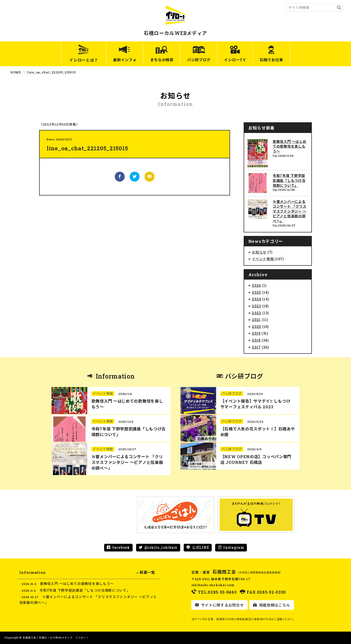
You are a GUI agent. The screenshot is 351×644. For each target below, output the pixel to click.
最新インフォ (117, 60)
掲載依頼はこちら (274, 605)
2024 (257, 299)
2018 (256, 340)
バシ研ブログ (199, 60)
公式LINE (201, 547)
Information (115, 376)
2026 (256, 285)
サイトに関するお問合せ (222, 605)
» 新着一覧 (146, 572)
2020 (256, 327)
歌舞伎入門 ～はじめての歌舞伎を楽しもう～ (290, 146)
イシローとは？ (74, 60)
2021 (256, 320)
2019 (256, 333)
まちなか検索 (158, 60)
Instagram (234, 547)
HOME (16, 72)
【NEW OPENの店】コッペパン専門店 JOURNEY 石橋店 (256, 459)
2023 (256, 306)
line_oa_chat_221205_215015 (51, 72)
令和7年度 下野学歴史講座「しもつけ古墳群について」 (289, 180)
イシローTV (239, 60)
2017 (256, 347)
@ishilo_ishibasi (161, 547)
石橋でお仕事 (279, 60)
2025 (256, 292)
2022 (257, 313)
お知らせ (259, 252)
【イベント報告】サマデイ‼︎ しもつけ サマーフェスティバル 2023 (255, 404)
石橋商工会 (224, 572)
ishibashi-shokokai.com (213, 585)
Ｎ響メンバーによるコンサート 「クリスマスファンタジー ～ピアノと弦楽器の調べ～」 (290, 211)
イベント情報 (263, 259)
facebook (121, 547)
